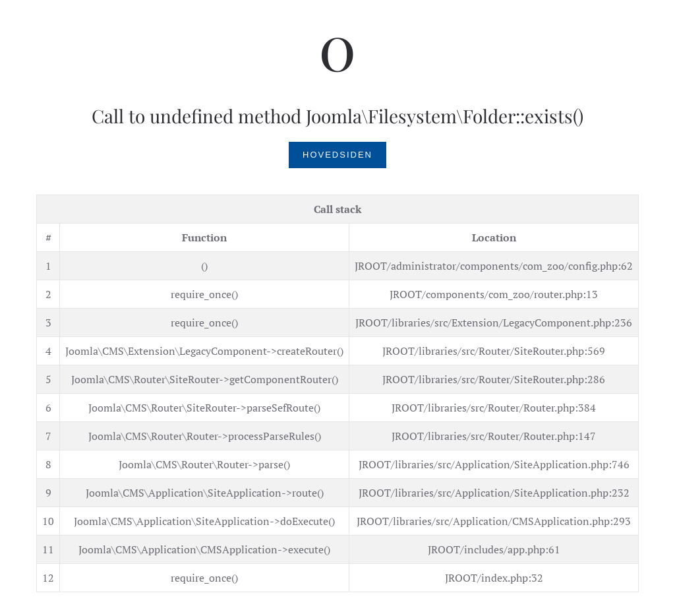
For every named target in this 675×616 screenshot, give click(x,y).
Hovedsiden (337, 155)
